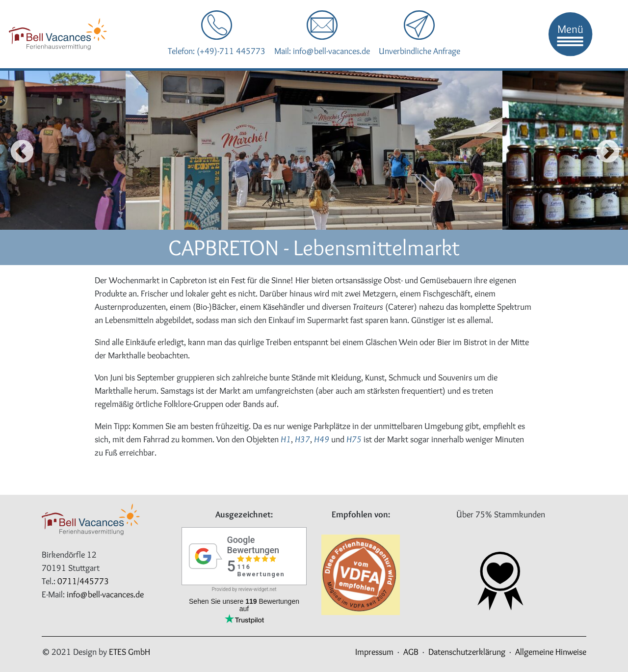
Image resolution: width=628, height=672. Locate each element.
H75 (354, 439)
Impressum (374, 652)
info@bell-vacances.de (105, 594)
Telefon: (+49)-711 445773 (217, 51)
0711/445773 (83, 581)
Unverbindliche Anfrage (419, 51)
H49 (322, 439)
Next (604, 150)
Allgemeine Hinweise (551, 652)
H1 (286, 439)
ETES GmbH (130, 652)
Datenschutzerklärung (467, 652)
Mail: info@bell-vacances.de (322, 51)
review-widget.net (258, 589)
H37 (302, 439)
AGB (411, 652)
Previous (14, 150)
